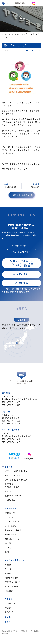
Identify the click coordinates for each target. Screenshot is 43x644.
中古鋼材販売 (11, 508)
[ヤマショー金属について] (3, 559)
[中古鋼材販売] (3, 508)
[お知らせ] (3, 621)
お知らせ (9, 622)
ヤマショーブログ (33, 51)
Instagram (29, 458)
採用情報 (9, 599)
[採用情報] (3, 598)
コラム (8, 617)
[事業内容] (3, 466)
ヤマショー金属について (16, 560)
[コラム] (3, 616)
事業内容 (9, 467)
